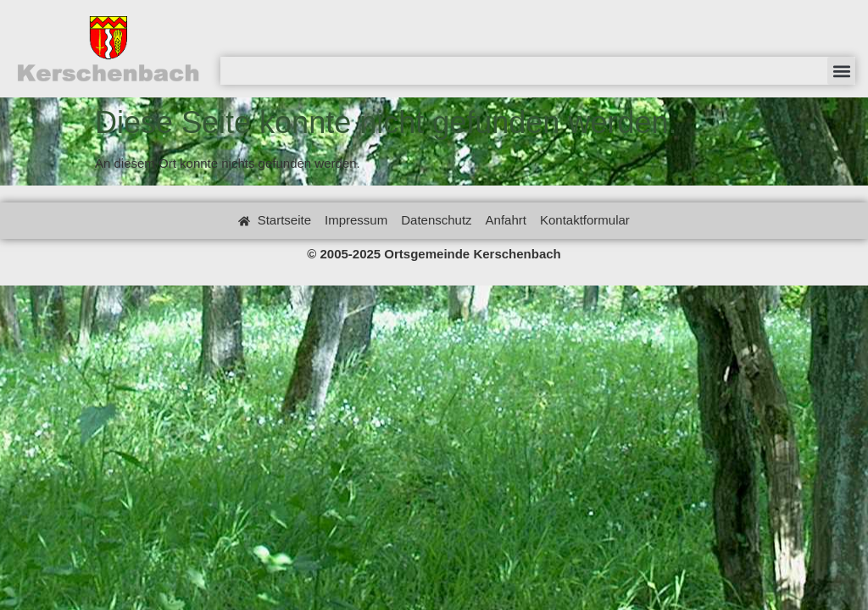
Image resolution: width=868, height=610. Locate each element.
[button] (841, 71)
